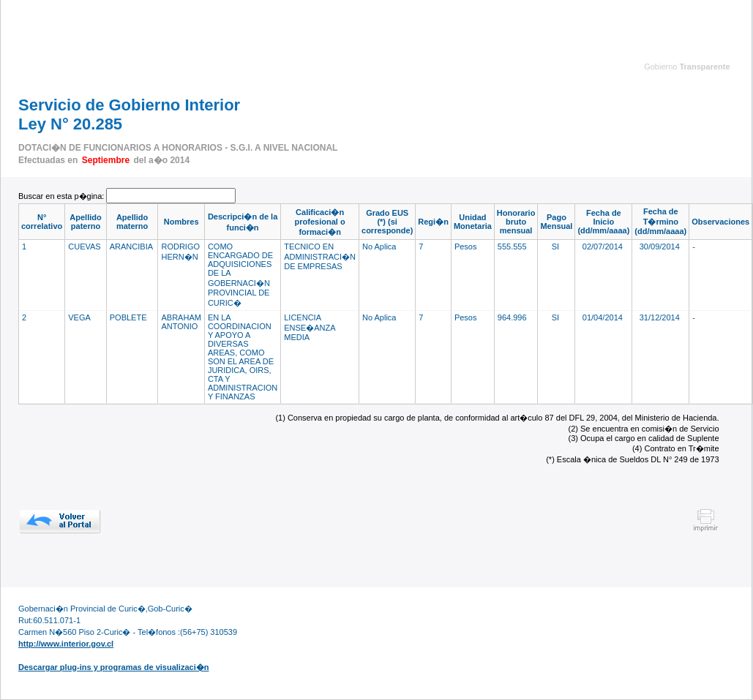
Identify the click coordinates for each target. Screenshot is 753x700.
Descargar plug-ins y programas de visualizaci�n (113, 667)
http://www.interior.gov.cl (66, 644)
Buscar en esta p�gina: (62, 196)
